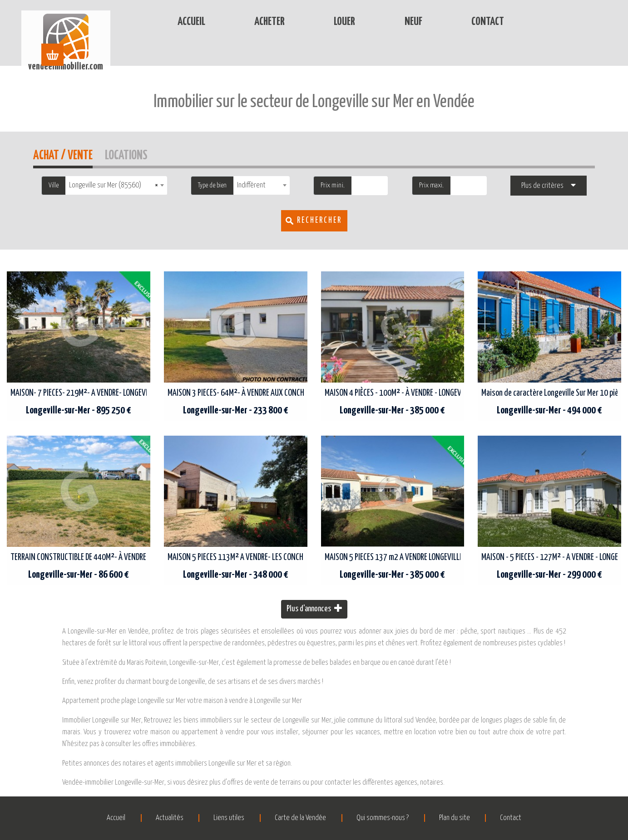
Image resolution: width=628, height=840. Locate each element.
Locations (126, 154)
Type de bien (212, 185)
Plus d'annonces (314, 608)
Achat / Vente (63, 154)
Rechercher (319, 221)
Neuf (387, 22)
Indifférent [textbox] (251, 185)
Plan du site (456, 818)
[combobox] (116, 185)
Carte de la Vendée (300, 818)
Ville (54, 185)
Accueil (165, 22)
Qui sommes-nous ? (383, 818)
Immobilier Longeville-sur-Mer (225, 58)
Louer (318, 22)
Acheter (243, 22)
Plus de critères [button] (542, 186)
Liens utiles (228, 818)
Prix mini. (333, 185)
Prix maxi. (431, 185)
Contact (461, 22)
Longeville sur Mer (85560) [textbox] (114, 185)
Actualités (167, 818)
